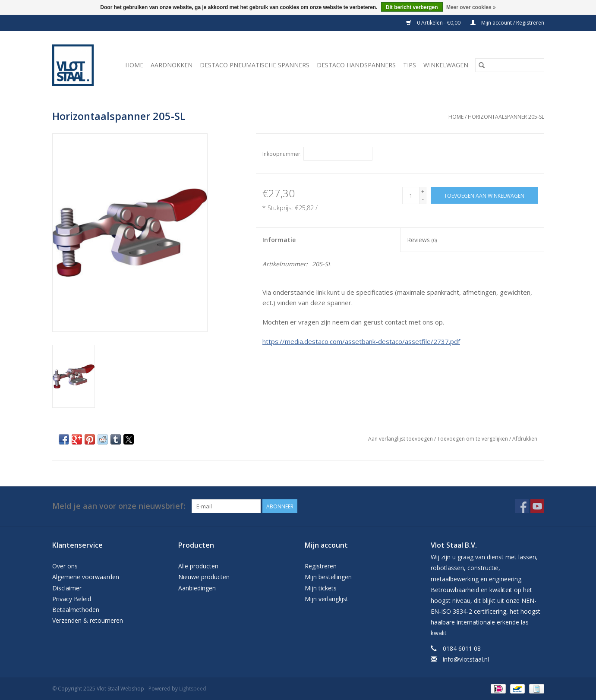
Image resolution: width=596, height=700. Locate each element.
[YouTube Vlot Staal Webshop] (537, 506)
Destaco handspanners (356, 65)
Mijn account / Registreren (507, 23)
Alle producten (198, 566)
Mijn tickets (321, 588)
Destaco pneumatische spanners (255, 65)
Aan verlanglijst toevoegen (401, 439)
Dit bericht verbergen (412, 7)
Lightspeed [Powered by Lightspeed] (193, 689)
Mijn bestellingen (328, 577)
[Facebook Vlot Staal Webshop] (522, 506)
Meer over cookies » (471, 7)
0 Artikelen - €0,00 (434, 23)
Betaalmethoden (76, 610)
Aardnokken (172, 65)
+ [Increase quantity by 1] (423, 191)
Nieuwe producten (204, 577)
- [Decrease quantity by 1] (423, 199)
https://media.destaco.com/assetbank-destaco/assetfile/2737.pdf (361, 341)
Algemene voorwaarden (86, 577)
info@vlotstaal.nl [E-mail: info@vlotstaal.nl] (466, 659)
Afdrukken (525, 439)
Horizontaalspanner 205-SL (506, 117)
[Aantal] (411, 195)
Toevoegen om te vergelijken (473, 439)
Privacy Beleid (72, 599)
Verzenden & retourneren (88, 620)
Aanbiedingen (197, 588)
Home (134, 65)
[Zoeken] (510, 65)
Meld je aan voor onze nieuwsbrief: (119, 506)
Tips (410, 65)
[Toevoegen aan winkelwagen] (484, 195)
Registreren (321, 566)
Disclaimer (67, 588)
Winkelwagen (446, 65)
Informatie (279, 240)
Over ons (65, 566)
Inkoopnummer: (282, 154)
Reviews (422, 240)
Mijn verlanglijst (326, 599)
